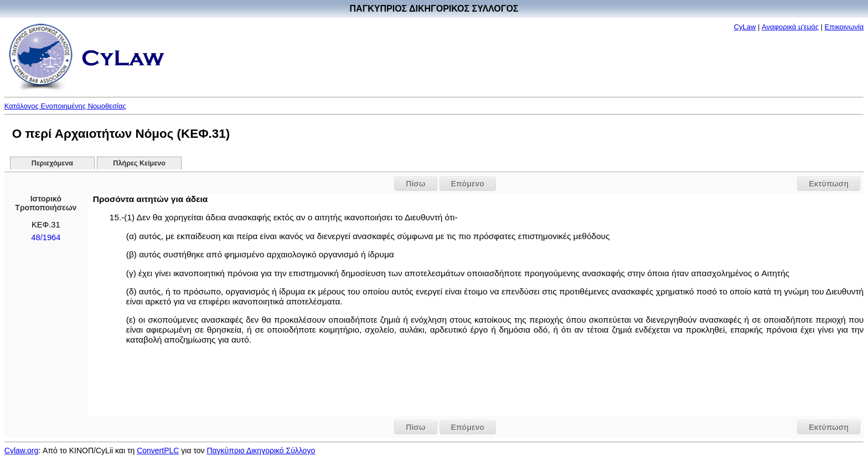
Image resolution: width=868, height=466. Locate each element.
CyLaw (745, 27)
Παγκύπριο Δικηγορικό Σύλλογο (261, 451)
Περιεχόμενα (52, 163)
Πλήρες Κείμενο (139, 163)
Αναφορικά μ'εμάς (790, 27)
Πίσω (415, 184)
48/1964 (46, 237)
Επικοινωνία (844, 27)
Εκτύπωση (829, 184)
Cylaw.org (21, 451)
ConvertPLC (158, 451)
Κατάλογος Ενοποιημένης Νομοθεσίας (65, 106)
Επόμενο (468, 184)
